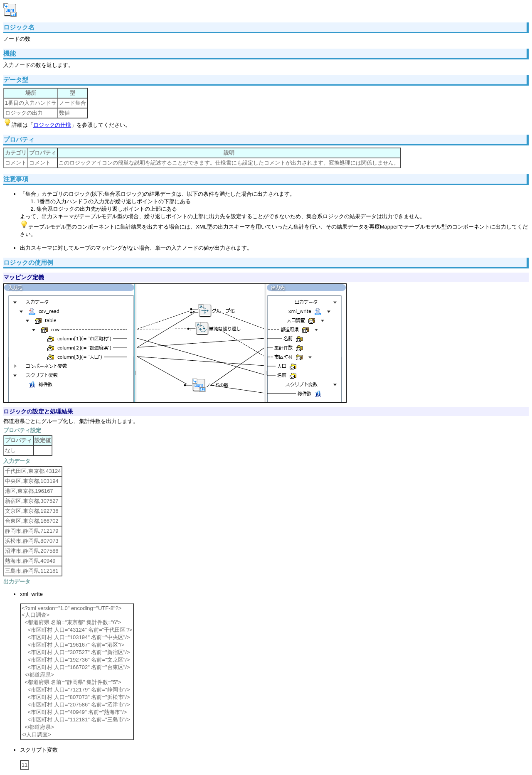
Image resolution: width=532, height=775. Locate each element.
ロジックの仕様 (52, 125)
